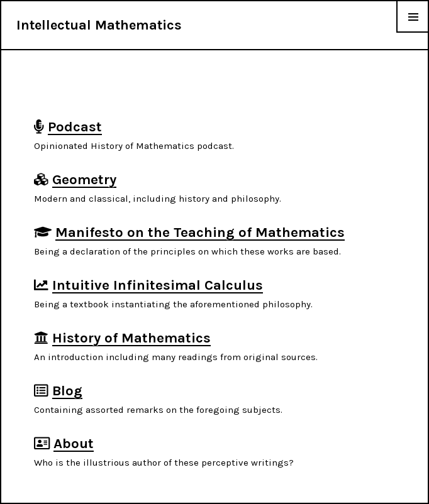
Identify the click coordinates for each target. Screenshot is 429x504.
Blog (67, 391)
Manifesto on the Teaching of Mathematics (200, 232)
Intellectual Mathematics (99, 25)
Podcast (75, 127)
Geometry (84, 179)
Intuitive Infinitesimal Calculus (158, 285)
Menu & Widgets (413, 32)
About (74, 443)
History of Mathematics (131, 338)
